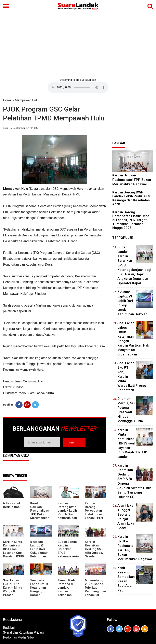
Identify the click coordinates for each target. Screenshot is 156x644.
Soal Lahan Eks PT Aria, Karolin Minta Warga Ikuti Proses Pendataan (13, 589)
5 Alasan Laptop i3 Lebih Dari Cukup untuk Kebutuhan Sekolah (39, 551)
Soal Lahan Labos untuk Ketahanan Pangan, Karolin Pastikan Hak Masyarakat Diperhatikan (40, 593)
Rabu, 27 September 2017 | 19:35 (20, 128)
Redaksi (9, 628)
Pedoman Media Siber (19, 637)
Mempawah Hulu (27, 100)
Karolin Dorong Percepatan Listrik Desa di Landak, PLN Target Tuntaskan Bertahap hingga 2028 (95, 518)
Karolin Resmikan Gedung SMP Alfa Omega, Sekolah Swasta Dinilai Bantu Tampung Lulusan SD (95, 556)
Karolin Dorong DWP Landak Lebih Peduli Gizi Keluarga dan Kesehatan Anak (67, 514)
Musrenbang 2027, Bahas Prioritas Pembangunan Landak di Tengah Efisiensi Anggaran (95, 593)
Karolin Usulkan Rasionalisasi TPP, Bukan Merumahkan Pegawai (40, 512)
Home (7, 100)
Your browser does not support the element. (78, 87)
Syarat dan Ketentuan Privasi (23, 633)
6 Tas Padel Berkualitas (11, 505)
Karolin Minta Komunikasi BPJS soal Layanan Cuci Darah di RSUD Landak (14, 551)
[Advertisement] (78, 45)
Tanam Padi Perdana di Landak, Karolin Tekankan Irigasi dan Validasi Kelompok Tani (68, 593)
